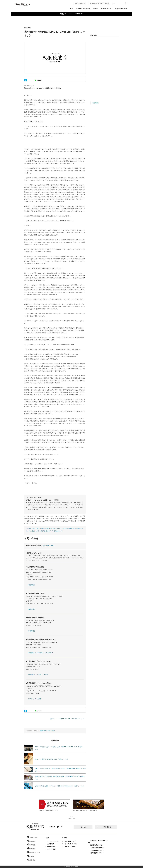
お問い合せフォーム (49, 546)
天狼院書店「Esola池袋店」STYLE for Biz (40, 653)
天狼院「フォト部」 (73, 847)
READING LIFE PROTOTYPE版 (100, 3)
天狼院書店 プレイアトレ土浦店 (38, 675)
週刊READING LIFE (121, 9)
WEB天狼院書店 (80, 3)
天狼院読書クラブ (72, 841)
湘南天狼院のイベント (99, 845)
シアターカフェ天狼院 (35, 699)
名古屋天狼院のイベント (99, 848)
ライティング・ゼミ (73, 844)
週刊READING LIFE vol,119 (48, 731)
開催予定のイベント (36, 853)
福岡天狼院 (31, 609)
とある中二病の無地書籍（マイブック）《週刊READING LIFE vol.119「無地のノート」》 (60, 786)
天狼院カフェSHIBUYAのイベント (100, 842)
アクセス (84, 827)
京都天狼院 (31, 631)
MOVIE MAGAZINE (107, 9)
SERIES (95, 9)
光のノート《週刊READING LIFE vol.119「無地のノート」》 (52, 759)
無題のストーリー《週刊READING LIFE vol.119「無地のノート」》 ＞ (68, 719)
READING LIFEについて (83, 9)
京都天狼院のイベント (99, 850)
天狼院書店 (31, 585)
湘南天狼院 (33, 841)
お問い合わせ (107, 827)
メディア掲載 (53, 849)
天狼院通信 (52, 844)
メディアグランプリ (55, 841)
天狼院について (35, 837)
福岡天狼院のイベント (99, 853)
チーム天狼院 (53, 847)
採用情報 (33, 856)
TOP (71, 9)
